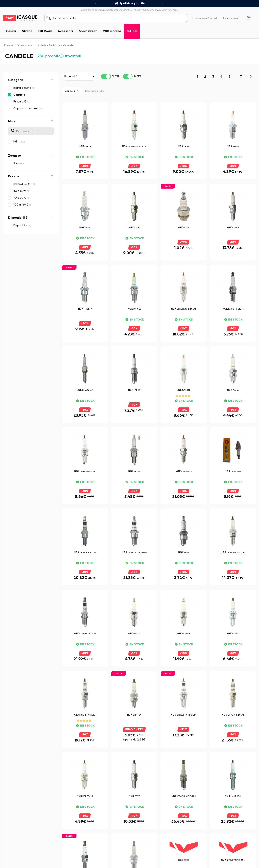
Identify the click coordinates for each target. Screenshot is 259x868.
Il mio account (200, 18)
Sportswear (88, 31)
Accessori (65, 31)
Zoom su (14, 156)
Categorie (16, 80)
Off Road (45, 31)
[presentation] (96, 4)
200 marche (112, 31)
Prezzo (13, 176)
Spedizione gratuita (130, 3)
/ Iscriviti (213, 18)
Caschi (11, 31)
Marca (13, 121)
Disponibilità (18, 218)
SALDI (132, 31)
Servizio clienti (231, 18)
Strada (27, 31)
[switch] (106, 76)
